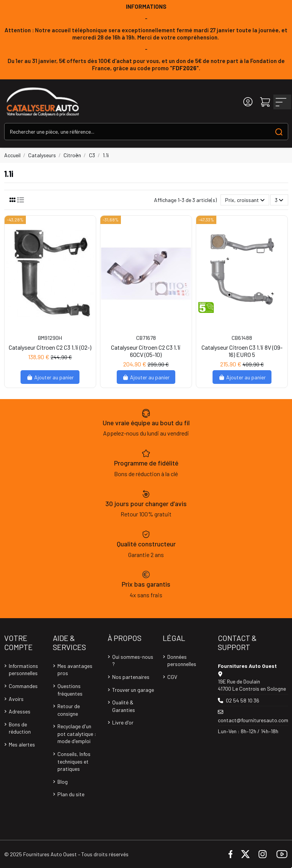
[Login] (248, 102)
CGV (172, 677)
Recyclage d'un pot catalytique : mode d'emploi (77, 734)
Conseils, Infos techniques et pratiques (74, 761)
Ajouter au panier (50, 377)
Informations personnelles (23, 670)
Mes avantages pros (75, 670)
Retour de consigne (69, 710)
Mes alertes (22, 744)
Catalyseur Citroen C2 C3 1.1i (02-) (50, 347)
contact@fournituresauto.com (253, 720)
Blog (63, 782)
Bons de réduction (20, 728)
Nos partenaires (131, 677)
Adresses (20, 711)
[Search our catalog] (279, 132)
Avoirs (16, 699)
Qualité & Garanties (124, 706)
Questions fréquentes (70, 690)
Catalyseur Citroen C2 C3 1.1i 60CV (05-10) (146, 351)
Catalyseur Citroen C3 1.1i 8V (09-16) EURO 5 (242, 351)
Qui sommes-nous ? (133, 660)
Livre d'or (123, 722)
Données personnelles (182, 660)
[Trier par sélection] (245, 200)
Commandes (23, 686)
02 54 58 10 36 (243, 700)
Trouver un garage (133, 690)
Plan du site (71, 794)
